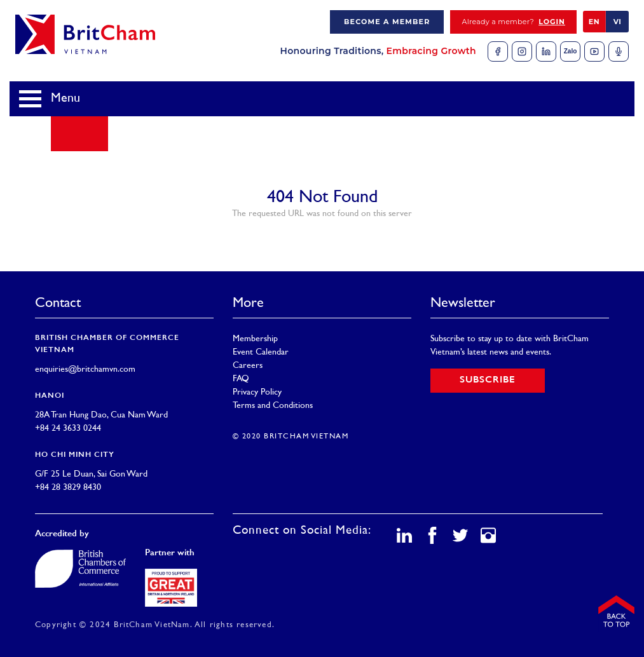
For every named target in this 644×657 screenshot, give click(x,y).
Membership (255, 339)
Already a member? (513, 22)
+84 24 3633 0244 (68, 429)
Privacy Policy (257, 392)
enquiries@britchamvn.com (85, 369)
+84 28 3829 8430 (68, 488)
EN (594, 22)
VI (618, 22)
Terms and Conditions (273, 406)
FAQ (241, 379)
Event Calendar (261, 352)
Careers (248, 366)
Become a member (387, 22)
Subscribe (488, 380)
